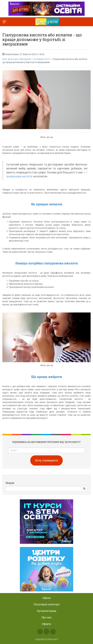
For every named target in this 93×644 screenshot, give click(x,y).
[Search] (43, 489)
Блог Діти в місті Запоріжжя (17, 59)
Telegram (53, 632)
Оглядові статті (42, 59)
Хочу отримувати (46, 460)
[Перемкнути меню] (4, 22)
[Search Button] (84, 489)
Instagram (46, 632)
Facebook (40, 632)
